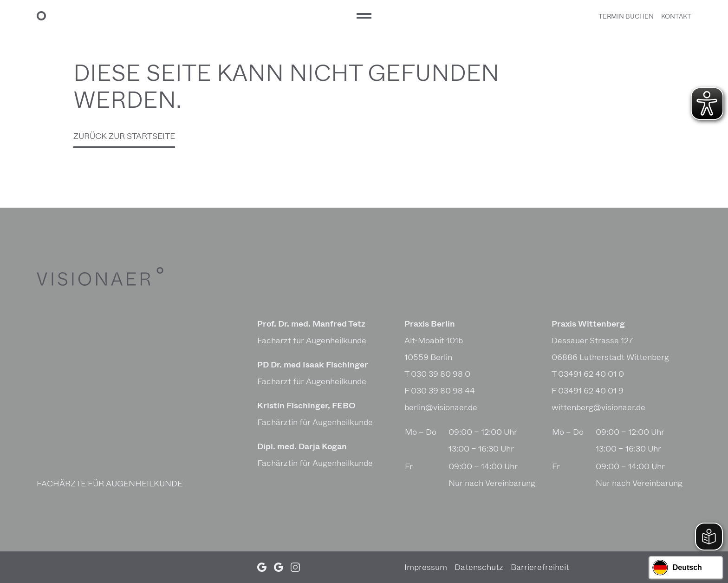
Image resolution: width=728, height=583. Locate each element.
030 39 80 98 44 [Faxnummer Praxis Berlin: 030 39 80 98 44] (443, 391)
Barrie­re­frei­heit (540, 567)
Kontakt (676, 16)
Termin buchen (626, 16)
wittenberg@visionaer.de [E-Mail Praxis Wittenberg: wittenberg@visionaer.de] (598, 407)
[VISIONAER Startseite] (193, 16)
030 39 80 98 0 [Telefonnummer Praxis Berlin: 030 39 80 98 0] (441, 374)
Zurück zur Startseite (124, 136)
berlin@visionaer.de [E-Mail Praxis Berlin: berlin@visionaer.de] (441, 407)
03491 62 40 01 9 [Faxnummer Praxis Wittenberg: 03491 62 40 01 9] (591, 391)
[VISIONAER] (107, 276)
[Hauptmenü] (364, 16)
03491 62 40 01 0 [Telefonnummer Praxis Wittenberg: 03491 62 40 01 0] (591, 374)
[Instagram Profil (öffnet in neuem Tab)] (295, 567)
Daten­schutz (479, 567)
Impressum (426, 567)
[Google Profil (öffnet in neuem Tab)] (262, 567)
